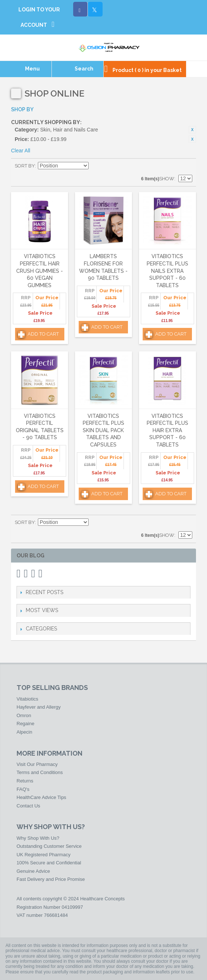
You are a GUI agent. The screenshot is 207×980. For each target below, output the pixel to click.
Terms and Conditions (40, 772)
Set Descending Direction (95, 166)
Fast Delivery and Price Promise (51, 879)
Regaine (25, 724)
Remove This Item (192, 130)
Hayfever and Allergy (39, 707)
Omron (24, 715)
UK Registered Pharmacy (44, 855)
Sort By (25, 166)
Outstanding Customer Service (49, 846)
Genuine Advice (33, 871)
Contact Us (28, 806)
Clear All (21, 151)
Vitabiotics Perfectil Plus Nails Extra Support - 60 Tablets (167, 271)
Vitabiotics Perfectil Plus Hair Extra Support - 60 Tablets (167, 430)
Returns (25, 781)
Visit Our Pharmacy (37, 764)
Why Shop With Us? (38, 838)
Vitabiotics (27, 699)
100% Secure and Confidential (49, 863)
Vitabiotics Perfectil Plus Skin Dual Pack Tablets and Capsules (103, 430)
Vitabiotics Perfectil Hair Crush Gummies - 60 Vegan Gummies (40, 271)
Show (167, 179)
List (187, 166)
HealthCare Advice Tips (41, 797)
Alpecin (24, 732)
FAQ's (23, 789)
